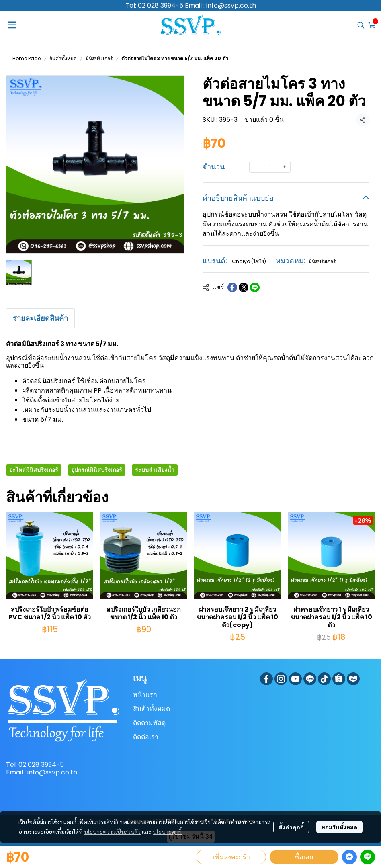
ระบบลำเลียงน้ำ (155, 470)
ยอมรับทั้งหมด (339, 827)
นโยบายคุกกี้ (167, 831)
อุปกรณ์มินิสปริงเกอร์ (97, 470)
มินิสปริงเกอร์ (99, 58)
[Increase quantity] (285, 167)
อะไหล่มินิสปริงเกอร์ (34, 470)
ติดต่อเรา (146, 737)
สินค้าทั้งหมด (63, 58)
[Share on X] (244, 287)
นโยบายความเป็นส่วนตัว (112, 831)
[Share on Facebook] (232, 287)
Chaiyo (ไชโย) (249, 261)
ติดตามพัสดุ (149, 723)
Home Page (27, 58)
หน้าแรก (145, 695)
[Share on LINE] (255, 287)
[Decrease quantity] (255, 167)
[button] (361, 25)
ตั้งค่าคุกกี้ (291, 827)
